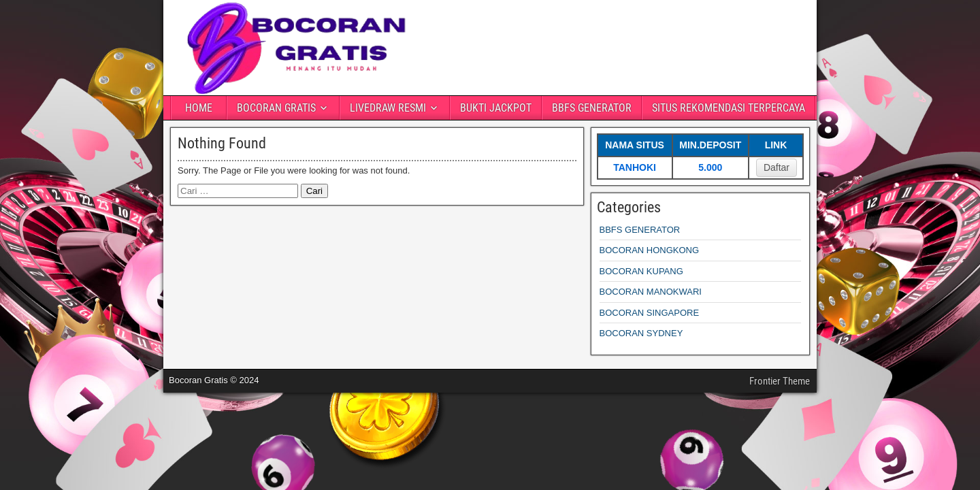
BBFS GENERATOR (592, 108)
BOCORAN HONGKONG (650, 250)
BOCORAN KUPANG (641, 271)
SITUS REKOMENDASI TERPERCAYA (729, 108)
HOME (199, 108)
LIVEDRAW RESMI (388, 108)
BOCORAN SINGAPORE (650, 313)
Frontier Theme (780, 381)
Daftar (777, 167)
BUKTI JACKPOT (496, 108)
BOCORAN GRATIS (276, 108)
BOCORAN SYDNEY (641, 333)
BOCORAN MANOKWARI (651, 292)
